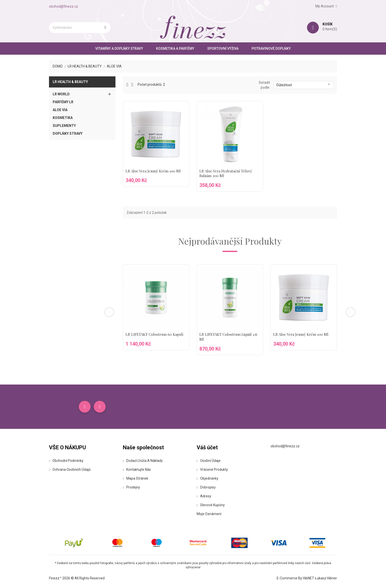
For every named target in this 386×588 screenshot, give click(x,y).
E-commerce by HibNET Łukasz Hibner (307, 578)
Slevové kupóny (211, 505)
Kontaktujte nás (137, 470)
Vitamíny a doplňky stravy (119, 49)
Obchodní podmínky (66, 461)
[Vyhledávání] (80, 28)
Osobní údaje (209, 461)
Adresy (204, 496)
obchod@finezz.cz (64, 6)
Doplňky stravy (68, 134)
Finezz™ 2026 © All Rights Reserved (77, 578)
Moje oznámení (209, 514)
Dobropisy (206, 487)
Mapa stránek (136, 478)
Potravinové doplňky (271, 49)
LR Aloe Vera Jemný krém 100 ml (153, 171)
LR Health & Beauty (70, 82)
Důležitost (304, 85)
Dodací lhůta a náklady (143, 461)
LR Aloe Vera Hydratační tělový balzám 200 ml (226, 173)
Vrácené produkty (212, 470)
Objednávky (208, 478)
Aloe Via (60, 110)
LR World (61, 94)
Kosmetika (63, 118)
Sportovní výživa (223, 49)
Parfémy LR (63, 102)
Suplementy (64, 126)
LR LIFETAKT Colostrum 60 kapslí (154, 334)
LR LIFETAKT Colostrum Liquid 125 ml (228, 337)
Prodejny (131, 487)
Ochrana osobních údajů (70, 470)
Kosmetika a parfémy (175, 49)
